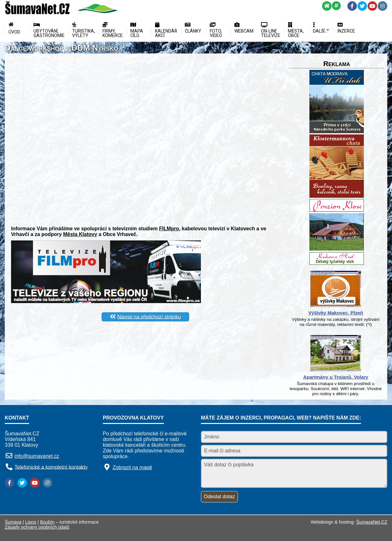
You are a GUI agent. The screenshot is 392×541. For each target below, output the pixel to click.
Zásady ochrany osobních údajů (37, 527)
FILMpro (169, 229)
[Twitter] (362, 6)
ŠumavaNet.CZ (372, 522)
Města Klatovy (80, 234)
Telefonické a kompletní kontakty (51, 467)
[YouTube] (372, 6)
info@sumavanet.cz (37, 456)
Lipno (31, 522)
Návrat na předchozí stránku (149, 317)
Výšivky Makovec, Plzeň (336, 313)
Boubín (47, 522)
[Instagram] (383, 6)
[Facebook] (352, 6)
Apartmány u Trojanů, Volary (336, 377)
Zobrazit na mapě (132, 467)
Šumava (13, 522)
